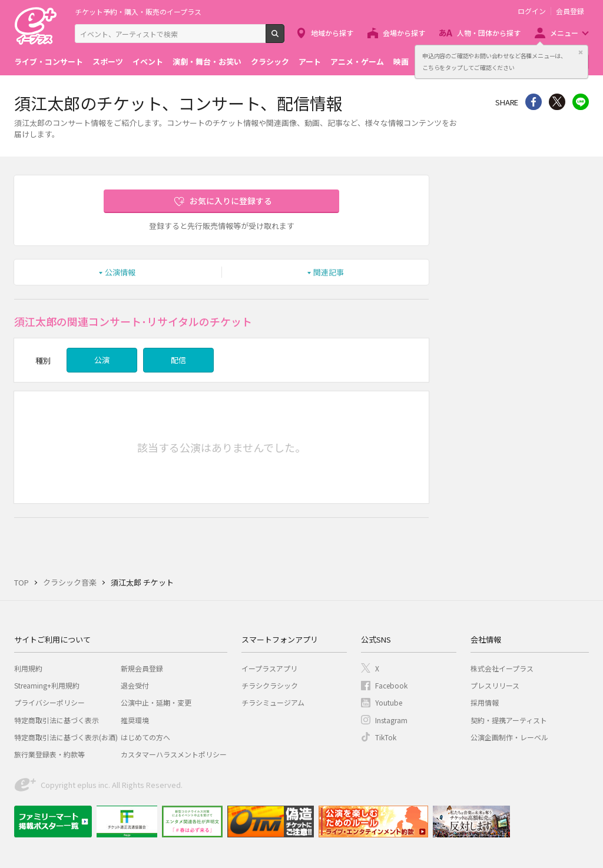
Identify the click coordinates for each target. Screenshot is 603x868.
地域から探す (332, 33)
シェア (534, 102)
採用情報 (485, 702)
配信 (178, 360)
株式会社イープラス (502, 668)
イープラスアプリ (269, 668)
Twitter (557, 102)
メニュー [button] (564, 33)
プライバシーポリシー (49, 702)
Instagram (391, 720)
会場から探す (404, 33)
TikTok (386, 737)
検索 (284, 38)
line (581, 102)
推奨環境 (135, 720)
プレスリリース (495, 685)
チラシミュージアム (273, 702)
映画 (401, 61)
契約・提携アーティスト (509, 720)
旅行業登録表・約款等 (49, 754)
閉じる (581, 52)
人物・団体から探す (489, 33)
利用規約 (28, 668)
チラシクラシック (270, 685)
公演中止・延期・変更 (156, 702)
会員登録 (570, 11)
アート (310, 61)
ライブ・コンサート (49, 61)
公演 (102, 360)
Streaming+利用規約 (47, 685)
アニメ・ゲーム (357, 61)
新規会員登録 (142, 668)
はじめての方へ (145, 737)
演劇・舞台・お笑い (207, 61)
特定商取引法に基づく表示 (57, 720)
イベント (148, 61)
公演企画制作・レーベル (509, 737)
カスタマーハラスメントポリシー (174, 754)
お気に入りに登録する (231, 201)
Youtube (389, 702)
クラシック (270, 61)
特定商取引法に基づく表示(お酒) (66, 737)
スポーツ (108, 61)
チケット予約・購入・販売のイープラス (138, 11)
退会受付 (135, 685)
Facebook (391, 685)
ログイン (532, 11)
